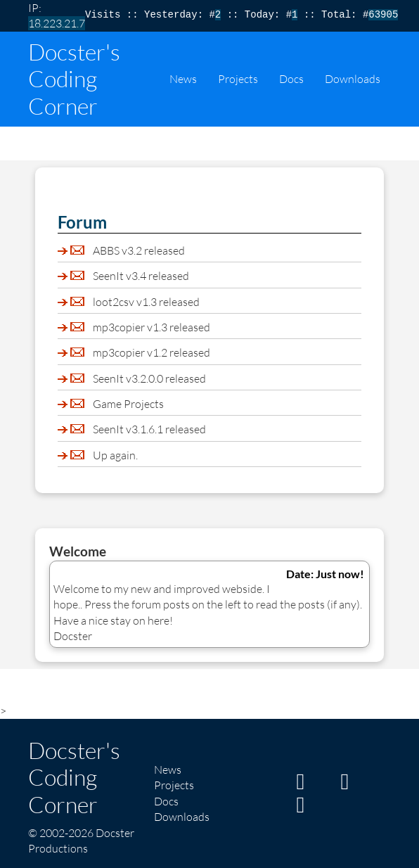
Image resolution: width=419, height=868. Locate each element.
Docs (291, 79)
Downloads (353, 79)
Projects (238, 79)
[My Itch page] (300, 785)
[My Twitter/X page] (300, 808)
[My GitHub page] (344, 785)
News (183, 79)
